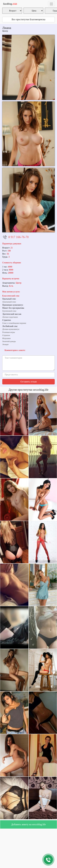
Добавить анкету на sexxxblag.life (28, 824)
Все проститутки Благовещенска (28, 19)
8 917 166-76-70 (18, 237)
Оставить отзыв (28, 382)
